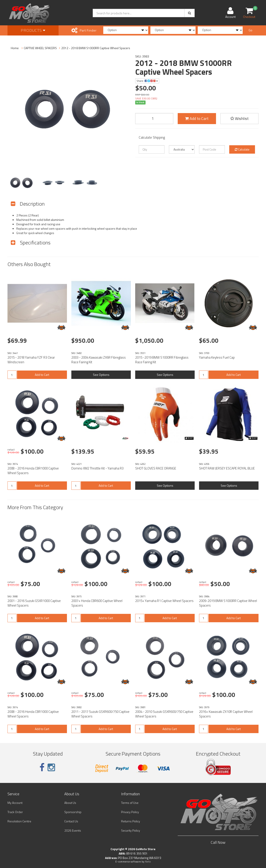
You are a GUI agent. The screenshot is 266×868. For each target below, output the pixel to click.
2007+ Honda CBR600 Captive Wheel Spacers (97, 603)
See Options (101, 375)
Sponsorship (73, 812)
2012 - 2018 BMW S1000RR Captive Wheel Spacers (96, 48)
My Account (15, 803)
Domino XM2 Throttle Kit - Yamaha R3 (97, 468)
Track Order (15, 812)
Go (250, 30)
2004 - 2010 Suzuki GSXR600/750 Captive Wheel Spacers (164, 714)
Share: (147, 81)
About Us (70, 803)
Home (15, 48)
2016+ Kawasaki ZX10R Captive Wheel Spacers (226, 714)
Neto (148, 862)
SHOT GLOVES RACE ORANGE (156, 468)
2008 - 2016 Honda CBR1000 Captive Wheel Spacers (33, 471)
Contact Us (71, 821)
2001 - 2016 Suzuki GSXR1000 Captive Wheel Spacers (34, 603)
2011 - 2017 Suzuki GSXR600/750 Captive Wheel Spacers (100, 714)
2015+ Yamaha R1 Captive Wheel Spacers (164, 601)
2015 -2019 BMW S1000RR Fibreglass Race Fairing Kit (162, 360)
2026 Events (73, 830)
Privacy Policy (130, 812)
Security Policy (131, 830)
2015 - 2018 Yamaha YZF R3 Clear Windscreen (31, 360)
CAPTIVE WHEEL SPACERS (40, 48)
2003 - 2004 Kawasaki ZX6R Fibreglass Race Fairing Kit (99, 360)
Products (33, 30)
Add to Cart (197, 118)
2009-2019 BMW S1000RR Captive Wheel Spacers (228, 603)
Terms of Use (130, 803)
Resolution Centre (19, 821)
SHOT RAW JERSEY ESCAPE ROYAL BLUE (227, 468)
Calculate (242, 149)
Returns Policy (131, 821)
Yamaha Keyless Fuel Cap (217, 357)
